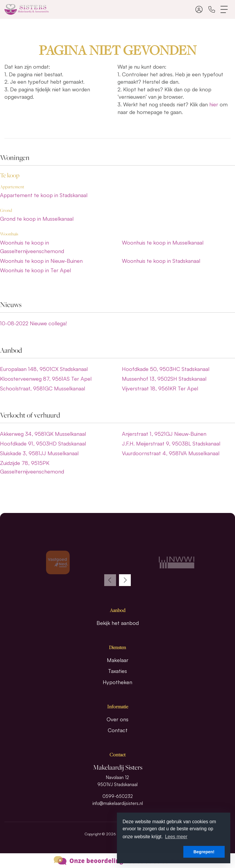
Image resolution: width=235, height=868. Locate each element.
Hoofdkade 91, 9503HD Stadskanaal (43, 443)
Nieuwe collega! (33, 323)
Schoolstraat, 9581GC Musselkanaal (43, 388)
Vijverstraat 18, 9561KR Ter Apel (160, 388)
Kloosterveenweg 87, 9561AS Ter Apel (46, 379)
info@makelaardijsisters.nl (118, 803)
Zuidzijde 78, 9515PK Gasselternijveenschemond (32, 467)
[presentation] (110, 580)
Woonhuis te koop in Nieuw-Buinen (41, 261)
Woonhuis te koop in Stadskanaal (161, 261)
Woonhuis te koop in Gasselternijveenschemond (32, 247)
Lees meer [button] (176, 837)
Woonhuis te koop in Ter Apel (35, 270)
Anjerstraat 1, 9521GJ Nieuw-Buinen (164, 434)
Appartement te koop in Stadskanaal (44, 195)
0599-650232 (118, 796)
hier (214, 104)
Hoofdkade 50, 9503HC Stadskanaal (166, 369)
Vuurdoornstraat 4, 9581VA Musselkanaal (171, 453)
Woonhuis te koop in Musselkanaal (163, 242)
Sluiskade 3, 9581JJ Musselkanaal (39, 453)
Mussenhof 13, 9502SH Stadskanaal (164, 379)
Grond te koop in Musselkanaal (37, 219)
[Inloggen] (199, 9)
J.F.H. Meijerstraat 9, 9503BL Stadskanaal (171, 443)
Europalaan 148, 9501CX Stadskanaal (44, 369)
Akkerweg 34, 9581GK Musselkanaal (43, 434)
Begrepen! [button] (204, 852)
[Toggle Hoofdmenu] (224, 9)
